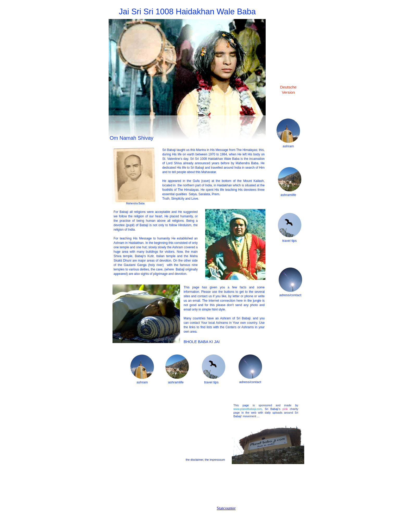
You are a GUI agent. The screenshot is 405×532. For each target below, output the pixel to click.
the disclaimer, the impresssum (205, 460)
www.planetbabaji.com (248, 409)
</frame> (243, 519)
